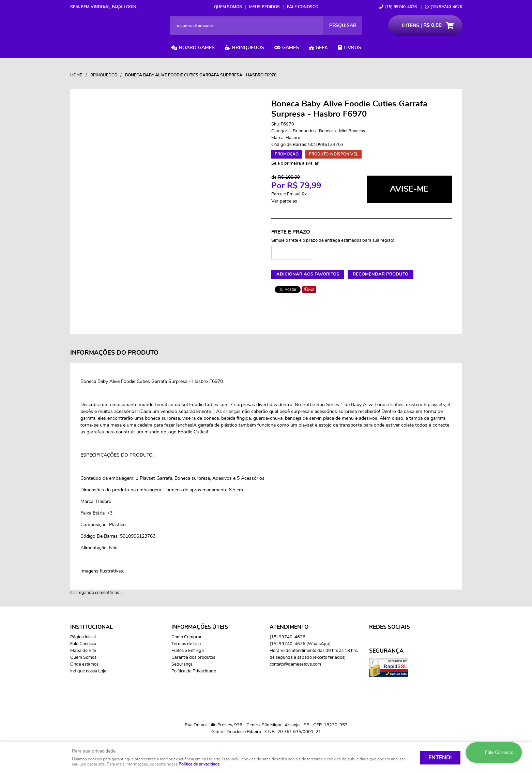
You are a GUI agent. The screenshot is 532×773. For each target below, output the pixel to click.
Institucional (92, 627)
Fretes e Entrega (188, 651)
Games (291, 48)
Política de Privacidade (194, 671)
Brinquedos (248, 48)
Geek (322, 48)
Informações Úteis (200, 627)
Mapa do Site (83, 651)
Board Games (197, 48)
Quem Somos (228, 7)
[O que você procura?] (343, 26)
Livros (352, 48)
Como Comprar (187, 637)
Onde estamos (84, 664)
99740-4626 (401, 7)
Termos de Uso (186, 644)
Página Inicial (83, 637)
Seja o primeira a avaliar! (295, 163)
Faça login (124, 7)
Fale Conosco (303, 7)
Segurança (182, 664)
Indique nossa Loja (88, 671)
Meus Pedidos (264, 7)
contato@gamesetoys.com (295, 664)
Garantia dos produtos (193, 658)
